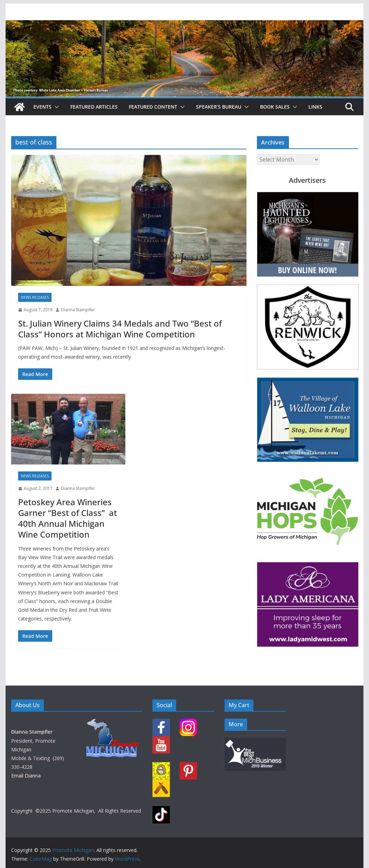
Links (315, 107)
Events (42, 107)
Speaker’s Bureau (219, 107)
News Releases (35, 297)
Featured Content (153, 107)
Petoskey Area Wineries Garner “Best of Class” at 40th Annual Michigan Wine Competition (68, 518)
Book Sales (275, 107)
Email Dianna (26, 776)
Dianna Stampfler (78, 310)
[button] (55, 107)
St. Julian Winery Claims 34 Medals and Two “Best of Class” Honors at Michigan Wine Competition (120, 329)
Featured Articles (94, 107)
